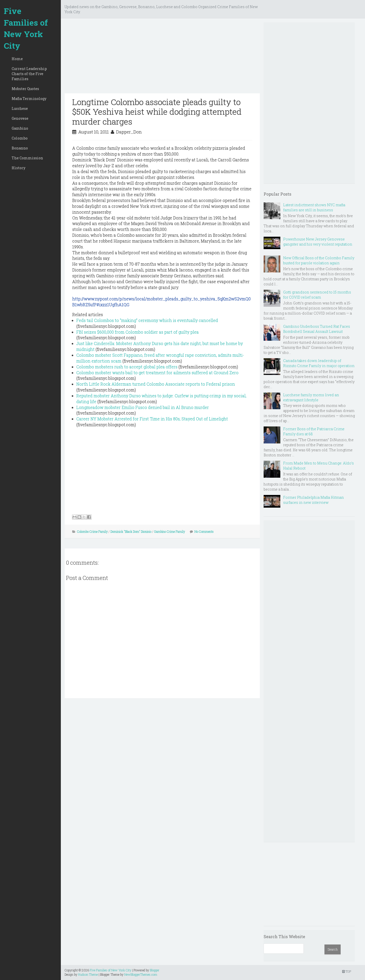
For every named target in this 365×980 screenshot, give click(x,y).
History (19, 168)
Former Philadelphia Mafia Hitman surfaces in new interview (314, 500)
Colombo (20, 138)
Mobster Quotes (25, 89)
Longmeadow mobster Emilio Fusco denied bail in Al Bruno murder (143, 407)
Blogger (155, 970)
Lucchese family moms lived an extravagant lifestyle (311, 397)
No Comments (204, 531)
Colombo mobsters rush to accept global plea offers (127, 367)
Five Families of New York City (26, 28)
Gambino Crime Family (170, 531)
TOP (347, 971)
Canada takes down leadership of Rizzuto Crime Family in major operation (319, 363)
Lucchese (20, 108)
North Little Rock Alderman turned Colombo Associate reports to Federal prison (156, 384)
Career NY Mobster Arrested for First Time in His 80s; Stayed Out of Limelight (152, 419)
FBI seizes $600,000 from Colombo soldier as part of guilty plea (138, 332)
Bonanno (20, 148)
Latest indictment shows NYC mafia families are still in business (314, 207)
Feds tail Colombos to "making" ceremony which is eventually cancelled (147, 320)
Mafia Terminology (29, 99)
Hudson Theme (88, 974)
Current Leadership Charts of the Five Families (29, 74)
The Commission (27, 158)
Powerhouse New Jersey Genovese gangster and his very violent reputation (318, 242)
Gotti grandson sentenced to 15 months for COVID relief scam (317, 295)
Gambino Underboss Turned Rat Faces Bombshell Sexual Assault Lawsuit (317, 329)
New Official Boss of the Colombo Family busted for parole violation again (319, 260)
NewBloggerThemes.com (141, 974)
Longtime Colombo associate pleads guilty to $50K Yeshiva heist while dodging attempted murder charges (157, 112)
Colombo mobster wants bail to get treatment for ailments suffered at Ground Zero (157, 373)
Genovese (20, 118)
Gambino (20, 128)
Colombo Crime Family (92, 531)
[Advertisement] (162, 58)
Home (17, 59)
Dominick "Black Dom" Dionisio (131, 531)
